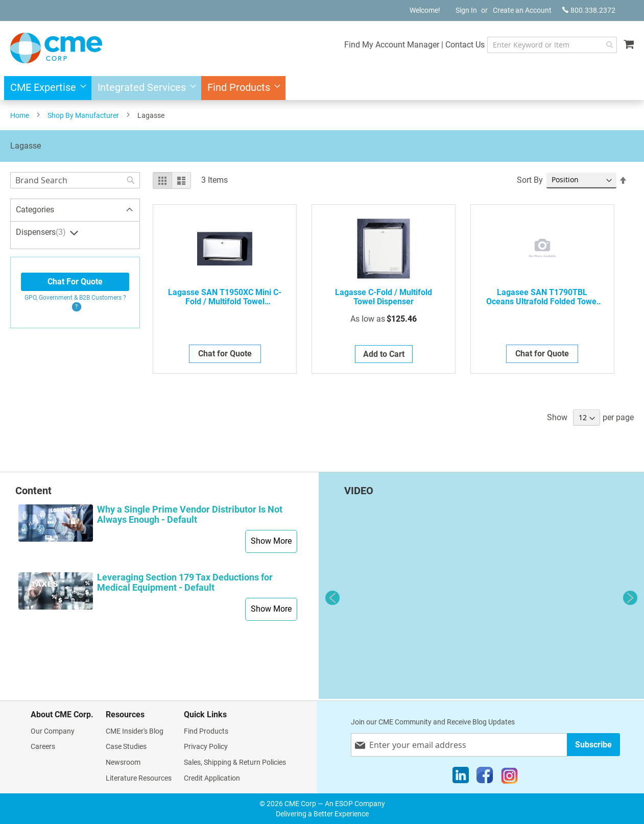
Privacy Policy (206, 746)
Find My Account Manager (377, 45)
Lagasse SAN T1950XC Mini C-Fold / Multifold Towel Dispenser (225, 297)
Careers (43, 746)
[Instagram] (509, 778)
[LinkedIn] (461, 778)
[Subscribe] (593, 745)
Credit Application (212, 778)
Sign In (466, 10)
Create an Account (522, 10)
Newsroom (123, 762)
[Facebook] (485, 778)
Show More (271, 541)
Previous (332, 598)
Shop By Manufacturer (83, 115)
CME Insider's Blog (135, 731)
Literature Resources (139, 778)
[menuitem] (45, 88)
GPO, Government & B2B (75, 298)
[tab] (75, 210)
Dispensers (42, 232)
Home (20, 115)
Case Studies (126, 746)
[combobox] (545, 45)
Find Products (206, 731)
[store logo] (56, 48)
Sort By (530, 180)
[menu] (322, 88)
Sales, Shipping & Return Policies (235, 762)
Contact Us (450, 45)
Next (630, 598)
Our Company (53, 731)
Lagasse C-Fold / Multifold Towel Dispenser (384, 297)
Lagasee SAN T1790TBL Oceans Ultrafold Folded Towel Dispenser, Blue (542, 297)
